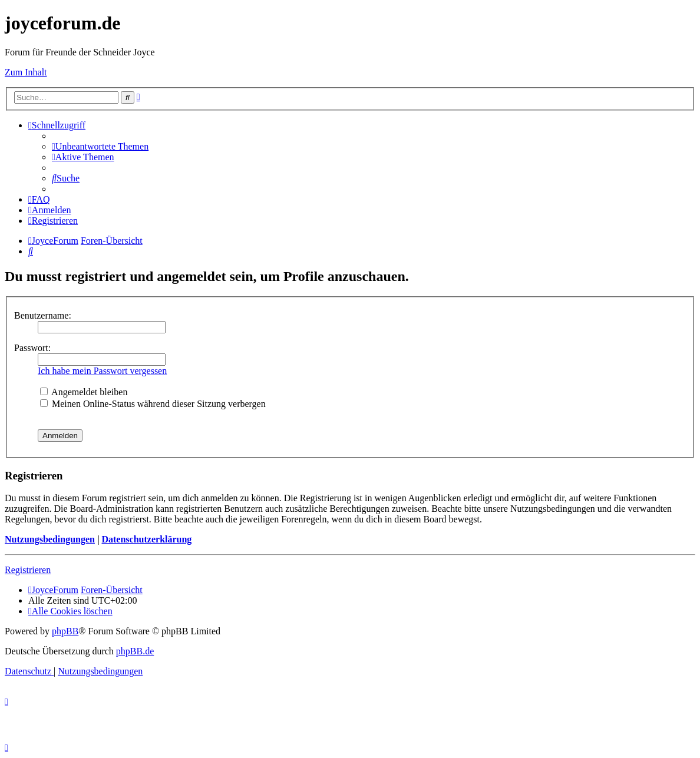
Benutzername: (43, 315)
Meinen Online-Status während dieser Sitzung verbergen (153, 404)
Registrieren (28, 570)
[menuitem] (100, 146)
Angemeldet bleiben (84, 392)
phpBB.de (135, 651)
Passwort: (32, 348)
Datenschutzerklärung (146, 539)
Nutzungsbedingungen (50, 539)
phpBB (65, 631)
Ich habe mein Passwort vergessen (102, 371)
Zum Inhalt (26, 72)
